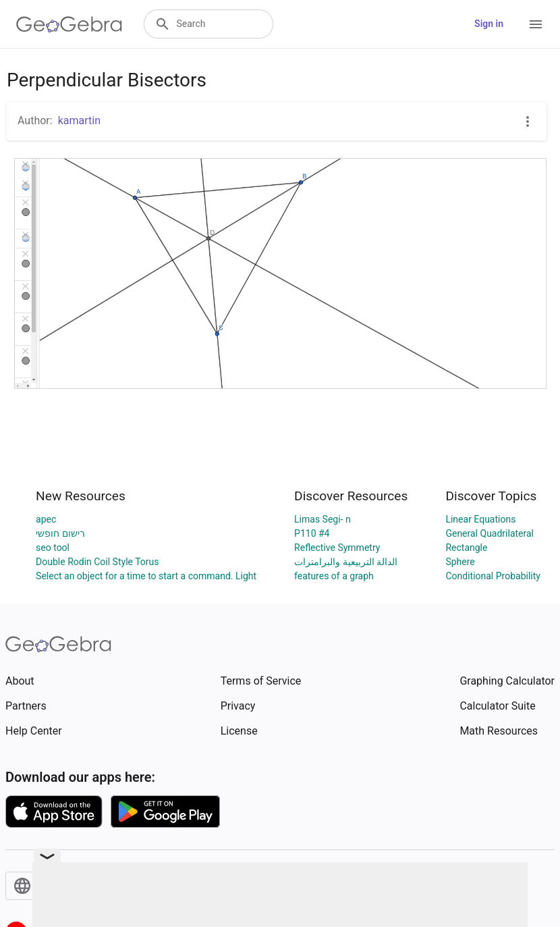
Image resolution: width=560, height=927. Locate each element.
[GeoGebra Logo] (69, 24)
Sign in (489, 24)
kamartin (79, 121)
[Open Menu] (536, 24)
